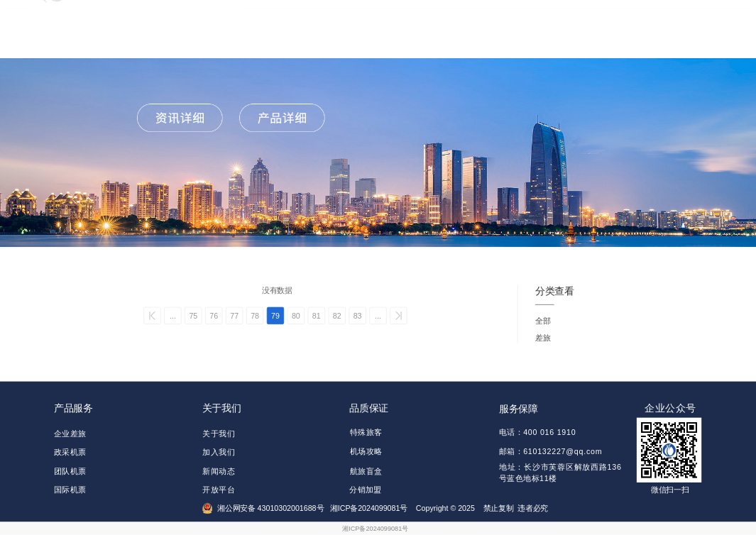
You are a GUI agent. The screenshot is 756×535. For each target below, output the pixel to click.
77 (234, 316)
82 (337, 316)
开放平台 (219, 490)
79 (275, 316)
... (173, 316)
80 (296, 316)
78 (255, 316)
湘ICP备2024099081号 (375, 528)
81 (317, 316)
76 (214, 316)
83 (358, 316)
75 (193, 316)
